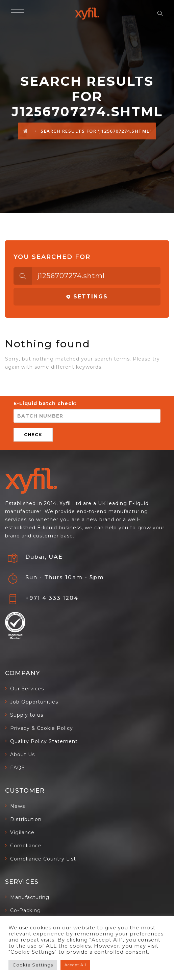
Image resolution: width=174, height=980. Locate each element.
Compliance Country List (43, 859)
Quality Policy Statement (44, 741)
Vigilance (22, 832)
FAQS (18, 768)
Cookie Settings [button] (33, 965)
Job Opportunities (34, 702)
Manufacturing (30, 897)
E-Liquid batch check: (45, 403)
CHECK (33, 434)
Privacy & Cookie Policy (42, 728)
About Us (22, 754)
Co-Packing (26, 910)
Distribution (26, 819)
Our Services (27, 689)
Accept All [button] (75, 965)
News (18, 806)
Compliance (26, 846)
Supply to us (27, 715)
